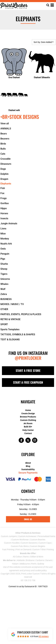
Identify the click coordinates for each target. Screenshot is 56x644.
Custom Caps (45, 543)
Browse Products (28, 417)
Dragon (4, 179)
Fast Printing (8, 549)
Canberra (40, 560)
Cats (3, 154)
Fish (3, 188)
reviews (44, 636)
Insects (4, 218)
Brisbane (30, 560)
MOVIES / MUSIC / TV (12, 304)
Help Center (28, 430)
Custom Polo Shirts (20, 546)
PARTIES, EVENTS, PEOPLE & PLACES (21, 314)
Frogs (4, 198)
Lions (3, 229)
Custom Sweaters (29, 543)
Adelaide (21, 560)
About (28, 463)
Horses (4, 213)
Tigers (4, 274)
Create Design (28, 413)
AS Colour (17, 557)
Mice (3, 234)
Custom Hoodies (12, 543)
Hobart (15, 564)
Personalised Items (46, 536)
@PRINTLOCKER (28, 358)
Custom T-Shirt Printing (43, 549)
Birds (3, 144)
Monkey (5, 239)
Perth (34, 564)
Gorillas (5, 203)
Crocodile (6, 159)
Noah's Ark (6, 244)
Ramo (26, 557)
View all (5, 124)
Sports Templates (10, 329)
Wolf (3, 289)
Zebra (4, 294)
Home (28, 410)
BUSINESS (6, 299)
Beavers (5, 139)
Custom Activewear (27, 536)
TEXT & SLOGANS (10, 340)
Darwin (49, 560)
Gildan (33, 557)
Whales (4, 284)
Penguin (5, 254)
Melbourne (25, 564)
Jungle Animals (9, 223)
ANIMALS (6, 129)
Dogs (3, 169)
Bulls (3, 149)
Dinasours (6, 164)
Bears (4, 134)
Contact (28, 433)
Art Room (28, 423)
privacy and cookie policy (35, 570)
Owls (3, 249)
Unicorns (5, 279)
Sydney (41, 564)
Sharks (4, 264)
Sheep (4, 269)
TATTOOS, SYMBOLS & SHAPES (18, 334)
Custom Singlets (38, 546)
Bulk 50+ (28, 427)
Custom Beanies (38, 540)
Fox (2, 193)
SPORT (4, 324)
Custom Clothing (28, 420)
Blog (28, 466)
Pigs (3, 259)
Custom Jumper (8, 536)
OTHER (4, 309)
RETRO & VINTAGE (10, 319)
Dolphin (4, 174)
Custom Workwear (20, 540)
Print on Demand (23, 549)
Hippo (4, 208)
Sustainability (28, 469)
